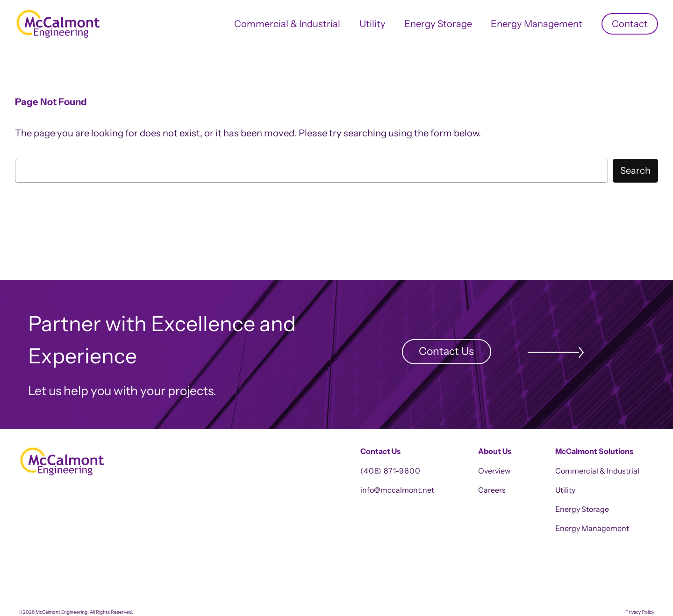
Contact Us (446, 351)
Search (635, 170)
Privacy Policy (640, 612)
